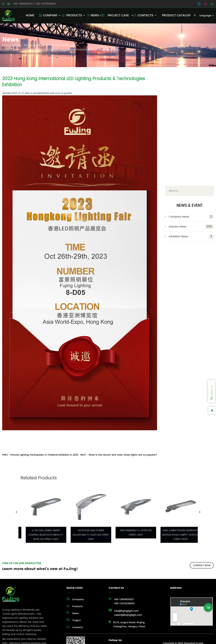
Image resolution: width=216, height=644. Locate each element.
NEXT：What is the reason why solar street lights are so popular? (119, 455)
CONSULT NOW (202, 565)
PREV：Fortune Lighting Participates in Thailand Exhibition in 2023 (40, 455)
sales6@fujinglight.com (128, 615)
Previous (16, 513)
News (95, 15)
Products (74, 15)
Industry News (191, 227)
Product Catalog (176, 15)
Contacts (145, 15)
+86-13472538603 (45, 4)
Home (30, 15)
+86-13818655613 (23, 4)
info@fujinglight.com (126, 611)
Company (50, 15)
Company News (191, 217)
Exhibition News (191, 237)
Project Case (118, 15)
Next (200, 513)
